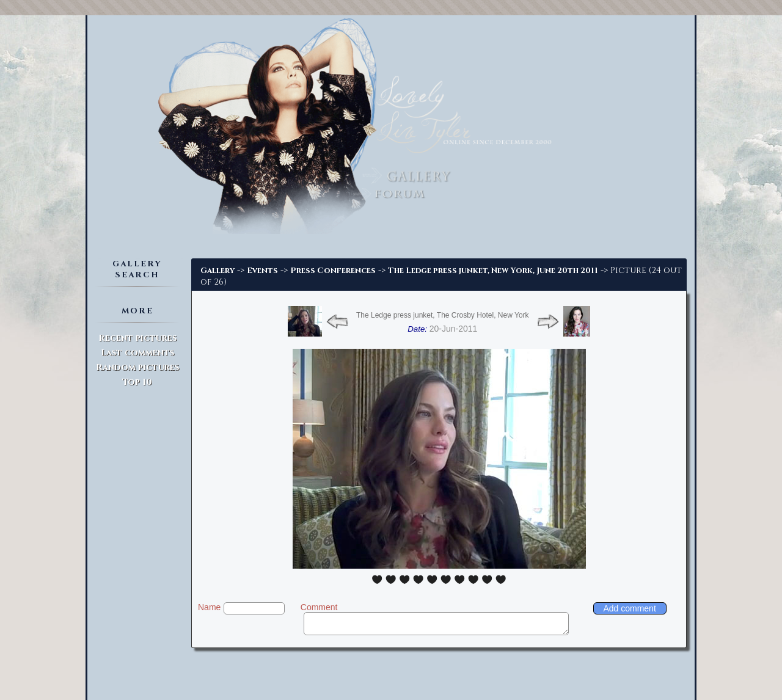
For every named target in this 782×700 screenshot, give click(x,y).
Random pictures (137, 367)
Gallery (217, 271)
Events (262, 271)
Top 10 (137, 382)
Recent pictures (137, 338)
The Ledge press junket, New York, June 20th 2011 (493, 271)
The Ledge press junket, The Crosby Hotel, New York (443, 315)
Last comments (137, 353)
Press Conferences (333, 271)
